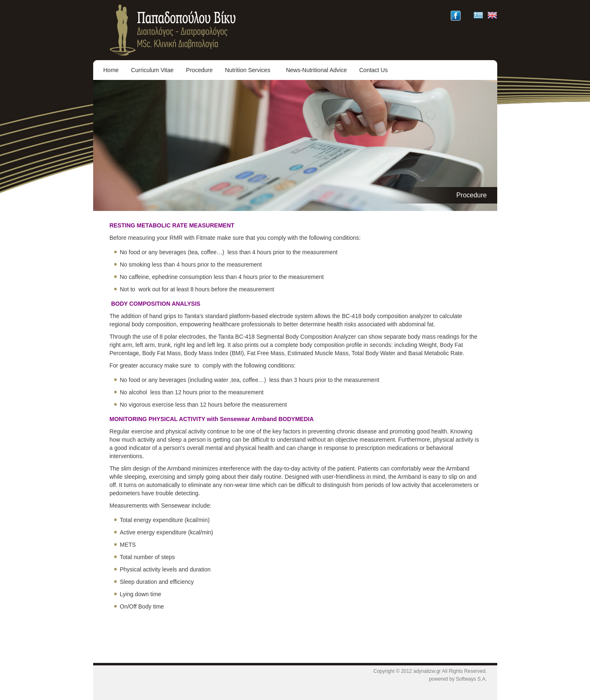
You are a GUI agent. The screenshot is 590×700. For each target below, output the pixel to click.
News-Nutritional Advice (316, 70)
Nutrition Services (251, 70)
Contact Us (373, 70)
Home (111, 70)
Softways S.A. (471, 679)
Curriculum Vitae (152, 70)
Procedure (199, 70)
